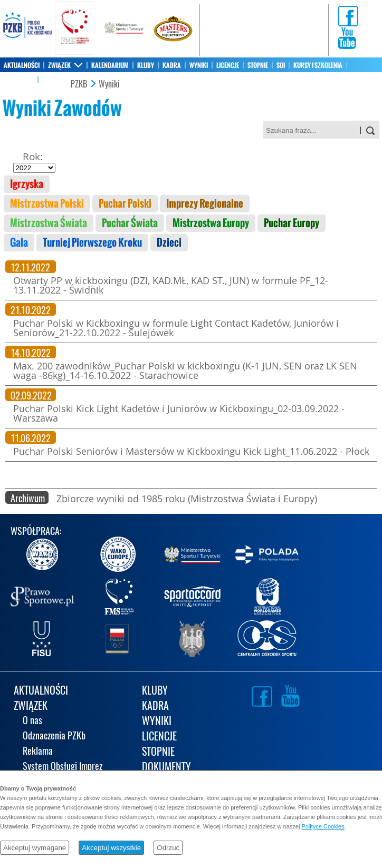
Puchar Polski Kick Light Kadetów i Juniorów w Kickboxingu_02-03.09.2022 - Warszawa (179, 413)
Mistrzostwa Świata (49, 223)
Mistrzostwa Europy (211, 223)
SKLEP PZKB (19, 80)
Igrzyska (27, 184)
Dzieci (169, 243)
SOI (281, 65)
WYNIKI (199, 65)
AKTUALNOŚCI (22, 65)
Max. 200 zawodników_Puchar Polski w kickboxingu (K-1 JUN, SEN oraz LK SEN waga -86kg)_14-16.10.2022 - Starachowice (185, 370)
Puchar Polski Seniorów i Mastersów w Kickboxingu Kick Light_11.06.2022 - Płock (191, 451)
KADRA (172, 65)
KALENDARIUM (110, 65)
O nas (32, 721)
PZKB (79, 84)
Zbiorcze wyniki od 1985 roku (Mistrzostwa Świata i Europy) (187, 499)
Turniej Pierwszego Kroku (92, 243)
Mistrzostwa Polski (47, 204)
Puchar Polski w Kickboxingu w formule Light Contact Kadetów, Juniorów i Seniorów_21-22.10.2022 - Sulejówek (176, 328)
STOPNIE (258, 65)
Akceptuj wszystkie (111, 848)
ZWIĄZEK (59, 65)
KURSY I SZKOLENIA (318, 65)
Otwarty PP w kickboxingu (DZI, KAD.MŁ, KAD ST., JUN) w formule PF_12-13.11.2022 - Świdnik (171, 285)
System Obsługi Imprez (63, 767)
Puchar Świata (130, 223)
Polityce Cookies (323, 826)
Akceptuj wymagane (35, 848)
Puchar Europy (292, 223)
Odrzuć (168, 848)
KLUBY (146, 65)
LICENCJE (228, 65)
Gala (19, 243)
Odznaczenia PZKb (54, 737)
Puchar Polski (125, 204)
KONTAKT (54, 80)
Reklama (38, 752)
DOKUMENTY (166, 768)
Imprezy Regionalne (205, 204)
